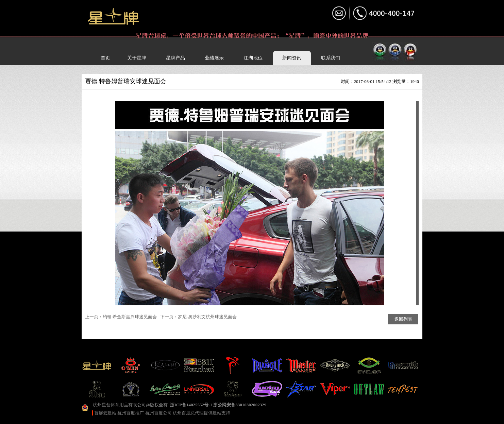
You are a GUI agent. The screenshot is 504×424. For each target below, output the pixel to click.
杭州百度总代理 (188, 413)
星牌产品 (175, 58)
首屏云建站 (105, 413)
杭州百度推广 (131, 413)
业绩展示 (214, 58)
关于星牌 (137, 58)
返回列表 (403, 319)
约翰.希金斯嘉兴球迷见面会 (130, 317)
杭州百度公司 (158, 413)
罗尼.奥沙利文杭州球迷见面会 (207, 317)
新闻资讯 (292, 58)
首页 (105, 58)
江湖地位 (253, 58)
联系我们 (331, 58)
